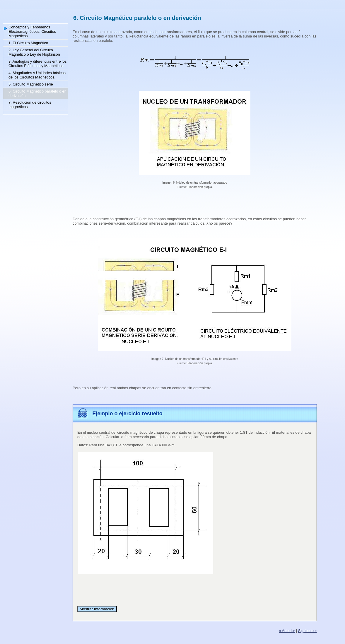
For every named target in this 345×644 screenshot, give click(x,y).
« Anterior (287, 631)
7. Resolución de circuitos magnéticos (30, 105)
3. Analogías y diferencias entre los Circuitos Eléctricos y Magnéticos (37, 64)
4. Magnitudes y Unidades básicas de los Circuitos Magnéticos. (37, 75)
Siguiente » (308, 631)
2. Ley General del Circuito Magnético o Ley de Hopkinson (34, 52)
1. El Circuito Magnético (28, 43)
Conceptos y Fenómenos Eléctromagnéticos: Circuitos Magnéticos (32, 31)
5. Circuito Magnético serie (31, 84)
